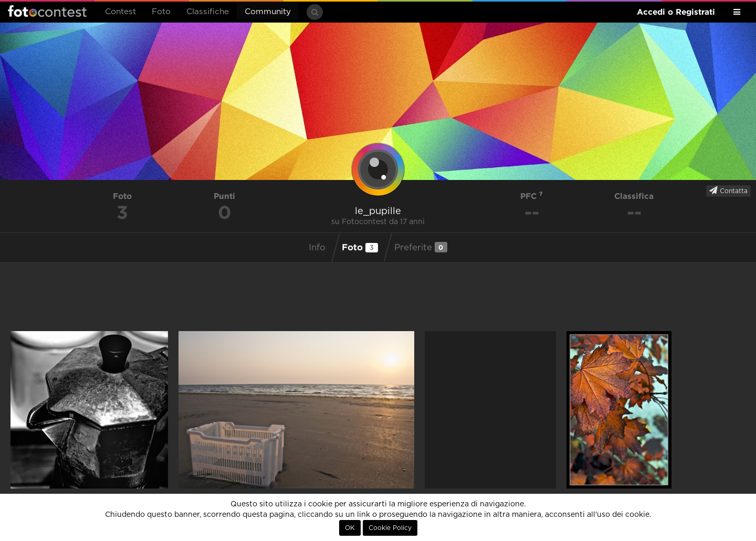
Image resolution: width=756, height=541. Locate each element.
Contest (120, 12)
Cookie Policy (390, 528)
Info (317, 248)
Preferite (421, 247)
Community (268, 12)
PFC (532, 196)
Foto (161, 12)
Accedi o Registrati (676, 12)
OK (350, 528)
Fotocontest (47, 11)
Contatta (728, 190)
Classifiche (208, 12)
